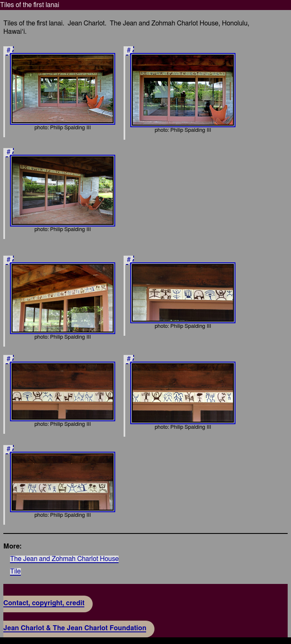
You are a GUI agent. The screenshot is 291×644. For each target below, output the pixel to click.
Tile (15, 571)
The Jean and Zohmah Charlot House (64, 559)
